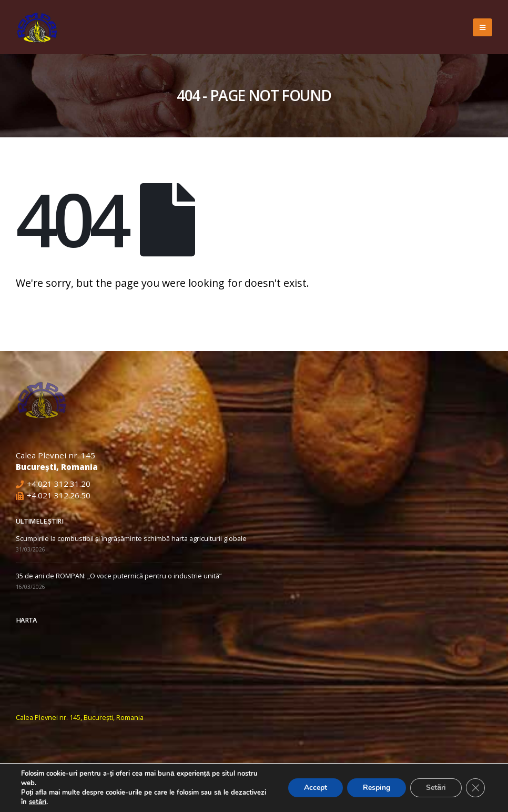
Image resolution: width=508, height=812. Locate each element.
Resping (377, 788)
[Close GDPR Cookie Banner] (475, 788)
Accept (316, 788)
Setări (436, 788)
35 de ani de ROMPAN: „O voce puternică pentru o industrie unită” (119, 576)
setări (38, 802)
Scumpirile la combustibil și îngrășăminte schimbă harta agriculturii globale (131, 539)
